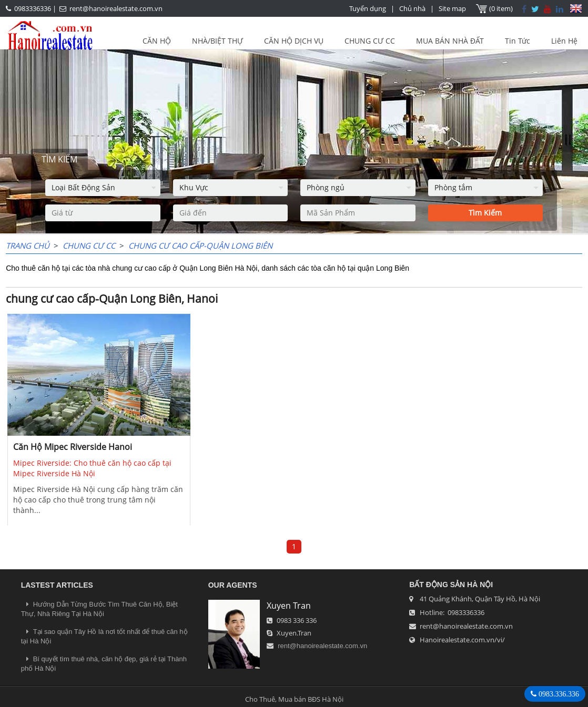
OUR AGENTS (233, 585)
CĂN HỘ (157, 41)
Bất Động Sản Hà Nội (451, 585)
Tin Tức (518, 41)
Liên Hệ (564, 41)
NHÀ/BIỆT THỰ (217, 41)
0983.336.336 (558, 694)
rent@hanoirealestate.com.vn (116, 8)
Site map (452, 8)
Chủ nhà (412, 8)
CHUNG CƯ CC (370, 41)
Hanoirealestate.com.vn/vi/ (462, 640)
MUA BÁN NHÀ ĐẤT (450, 41)
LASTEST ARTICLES (57, 585)
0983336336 (33, 8)
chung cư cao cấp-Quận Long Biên (200, 245)
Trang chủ (28, 245)
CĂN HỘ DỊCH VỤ (294, 41)
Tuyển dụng (368, 8)
